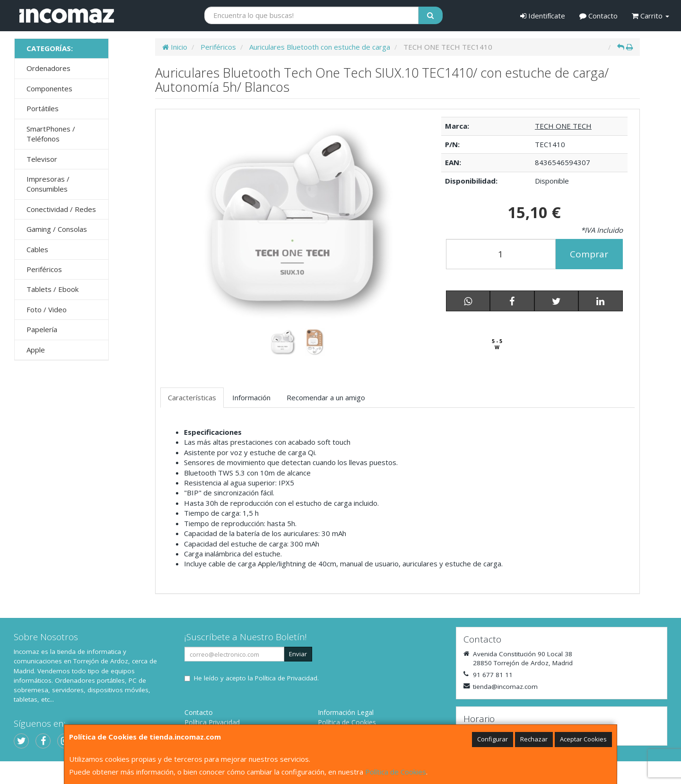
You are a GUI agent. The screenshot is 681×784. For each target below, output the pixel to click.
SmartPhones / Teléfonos (51, 134)
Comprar (589, 254)
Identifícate (543, 16)
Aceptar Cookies (583, 739)
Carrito (650, 16)
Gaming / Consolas (57, 229)
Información (251, 397)
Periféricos (44, 269)
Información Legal (346, 712)
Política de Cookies (396, 772)
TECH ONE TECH (563, 126)
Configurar (493, 739)
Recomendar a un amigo (326, 397)
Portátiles (43, 108)
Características (192, 397)
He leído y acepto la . (256, 678)
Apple (36, 350)
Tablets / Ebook (52, 289)
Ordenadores (48, 68)
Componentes (49, 88)
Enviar (298, 654)
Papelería (42, 329)
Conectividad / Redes (61, 209)
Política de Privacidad (286, 678)
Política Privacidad (212, 722)
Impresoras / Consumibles (48, 184)
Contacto (598, 16)
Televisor (42, 159)
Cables (37, 249)
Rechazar (534, 739)
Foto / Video (47, 309)
